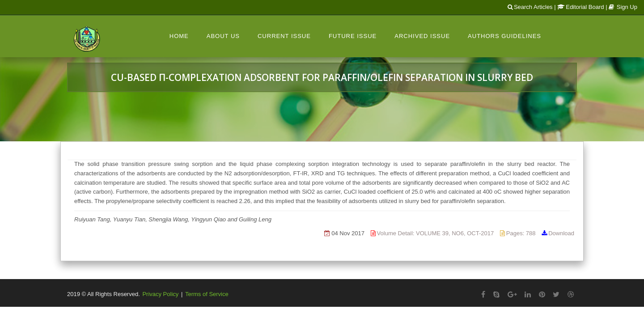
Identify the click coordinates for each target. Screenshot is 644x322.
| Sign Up (621, 7)
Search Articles (530, 7)
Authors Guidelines (504, 36)
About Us (223, 36)
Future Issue (353, 36)
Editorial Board (580, 7)
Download (561, 233)
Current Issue (284, 36)
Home (179, 36)
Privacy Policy (160, 294)
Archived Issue (422, 36)
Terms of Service (207, 294)
